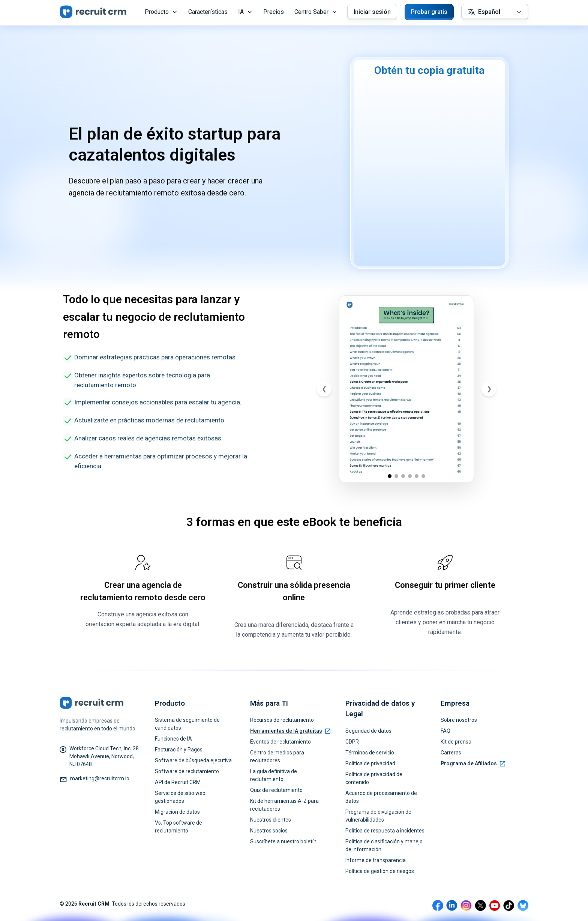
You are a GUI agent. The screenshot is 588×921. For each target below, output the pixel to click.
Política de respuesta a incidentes (385, 831)
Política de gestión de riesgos (380, 871)
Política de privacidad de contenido (374, 778)
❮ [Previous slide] (324, 389)
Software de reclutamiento (187, 771)
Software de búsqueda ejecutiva (193, 760)
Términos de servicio (370, 753)
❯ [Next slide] (489, 389)
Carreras (451, 753)
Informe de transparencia (376, 860)
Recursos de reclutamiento (282, 720)
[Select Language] (495, 12)
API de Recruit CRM (178, 782)
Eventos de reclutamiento (280, 742)
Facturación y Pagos (179, 750)
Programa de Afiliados (473, 763)
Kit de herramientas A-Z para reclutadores (284, 805)
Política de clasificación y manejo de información (384, 845)
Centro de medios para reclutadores (277, 756)
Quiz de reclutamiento (276, 790)
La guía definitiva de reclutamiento (274, 775)
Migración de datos (177, 812)
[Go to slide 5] (417, 476)
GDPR (352, 742)
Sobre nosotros (459, 720)
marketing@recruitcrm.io (100, 778)
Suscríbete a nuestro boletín (283, 841)
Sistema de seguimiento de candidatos (187, 724)
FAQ (445, 731)
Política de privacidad (370, 763)
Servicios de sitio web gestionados (180, 797)
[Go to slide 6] (423, 476)
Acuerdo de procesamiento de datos (381, 797)
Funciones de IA (173, 739)
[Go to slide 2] (396, 476)
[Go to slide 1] (390, 476)
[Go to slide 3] (403, 476)
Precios (274, 12)
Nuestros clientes (271, 820)
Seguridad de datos (368, 731)
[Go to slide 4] (410, 476)
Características (208, 12)
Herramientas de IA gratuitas (290, 731)
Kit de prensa (456, 742)
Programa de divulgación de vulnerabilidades (378, 816)
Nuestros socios (269, 831)
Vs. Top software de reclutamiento (178, 827)
